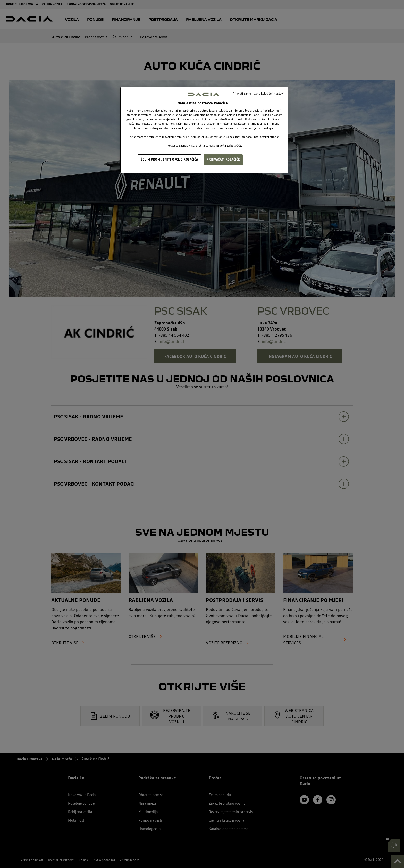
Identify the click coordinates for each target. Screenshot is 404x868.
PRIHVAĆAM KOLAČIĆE (223, 159)
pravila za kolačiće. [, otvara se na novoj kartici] (229, 146)
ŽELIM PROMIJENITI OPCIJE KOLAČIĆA (169, 159)
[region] (204, 130)
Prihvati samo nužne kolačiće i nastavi (258, 94)
